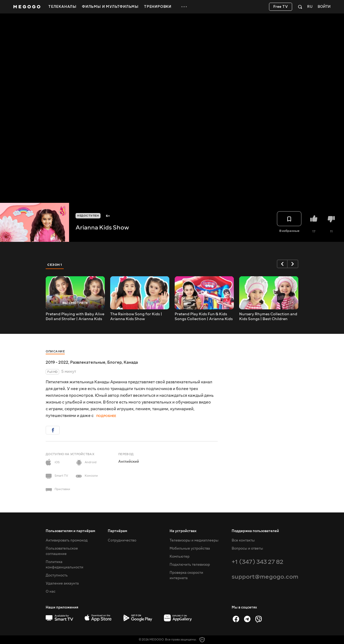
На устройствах (183, 531)
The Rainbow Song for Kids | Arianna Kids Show (136, 317)
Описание (55, 351)
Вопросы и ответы (247, 549)
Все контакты (243, 540)
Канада (131, 362)
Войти (324, 7)
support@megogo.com (265, 577)
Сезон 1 (55, 265)
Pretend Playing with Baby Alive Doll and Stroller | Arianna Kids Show (75, 317)
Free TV (281, 7)
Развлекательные (88, 362)
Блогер (114, 362)
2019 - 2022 (57, 362)
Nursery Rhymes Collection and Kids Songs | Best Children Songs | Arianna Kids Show (268, 317)
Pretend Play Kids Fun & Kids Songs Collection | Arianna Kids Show (204, 317)
